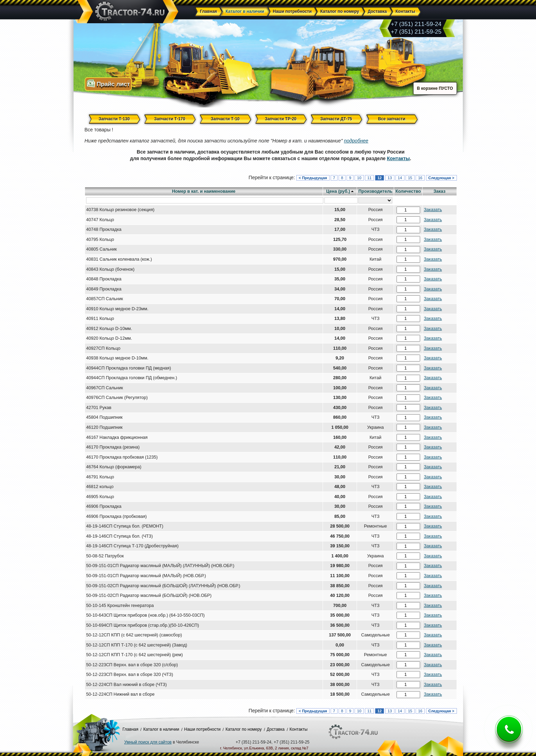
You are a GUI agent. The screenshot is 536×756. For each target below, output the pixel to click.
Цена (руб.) (338, 191)
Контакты (398, 158)
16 (420, 178)
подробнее (356, 141)
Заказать (433, 210)
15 (410, 178)
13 (390, 178)
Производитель (375, 191)
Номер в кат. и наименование (204, 191)
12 (380, 178)
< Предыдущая (313, 178)
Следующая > (441, 178)
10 (359, 178)
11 (369, 178)
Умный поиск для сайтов (148, 742)
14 (400, 178)
